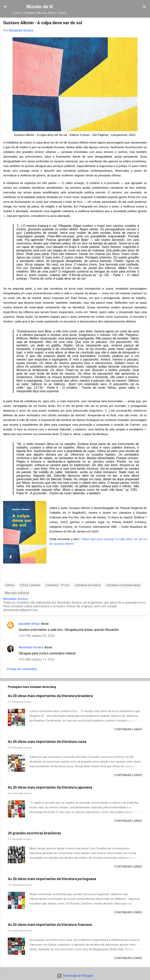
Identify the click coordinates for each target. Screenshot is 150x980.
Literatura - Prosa (57, 585)
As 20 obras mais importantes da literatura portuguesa (52, 879)
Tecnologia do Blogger (75, 976)
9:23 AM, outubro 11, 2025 (37, 659)
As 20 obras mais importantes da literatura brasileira (50, 696)
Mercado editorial (17, 593)
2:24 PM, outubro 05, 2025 (37, 636)
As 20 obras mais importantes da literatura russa (47, 742)
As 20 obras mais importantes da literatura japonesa (50, 787)
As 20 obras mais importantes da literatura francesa (50, 925)
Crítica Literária (30, 585)
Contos (10, 585)
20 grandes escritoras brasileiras (34, 833)
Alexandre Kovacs (31, 647)
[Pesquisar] (145, 7)
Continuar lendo (128, 729)
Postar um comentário (22, 669)
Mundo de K (40, 7)
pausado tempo (29, 624)
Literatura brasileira (87, 585)
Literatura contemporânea (123, 585)
